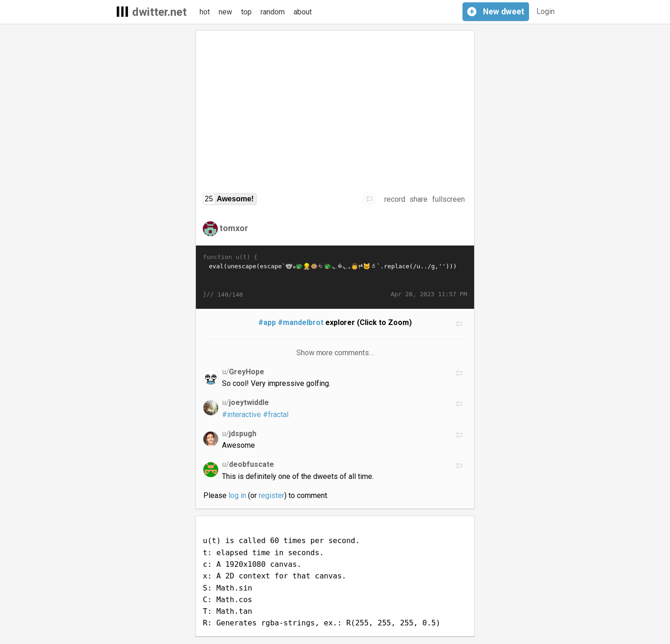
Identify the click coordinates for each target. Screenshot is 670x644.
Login (546, 11)
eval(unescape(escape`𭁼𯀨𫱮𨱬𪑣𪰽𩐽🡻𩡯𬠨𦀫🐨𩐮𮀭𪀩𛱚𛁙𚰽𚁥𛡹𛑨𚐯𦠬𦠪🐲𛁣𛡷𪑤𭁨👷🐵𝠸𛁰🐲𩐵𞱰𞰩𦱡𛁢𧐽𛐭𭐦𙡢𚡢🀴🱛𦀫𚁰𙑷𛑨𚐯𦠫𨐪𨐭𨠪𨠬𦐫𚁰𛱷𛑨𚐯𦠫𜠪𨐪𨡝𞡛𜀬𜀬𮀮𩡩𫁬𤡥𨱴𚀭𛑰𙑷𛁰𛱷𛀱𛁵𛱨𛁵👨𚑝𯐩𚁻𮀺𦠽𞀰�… (335, 276)
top (246, 12)
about (303, 12)
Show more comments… (335, 353)
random (273, 12)
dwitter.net (159, 12)
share (419, 199)
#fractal (276, 415)
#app (267, 322)
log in (237, 495)
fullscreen (449, 199)
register (271, 495)
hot (205, 12)
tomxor (234, 228)
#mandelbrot (301, 322)
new (225, 12)
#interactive (241, 415)
